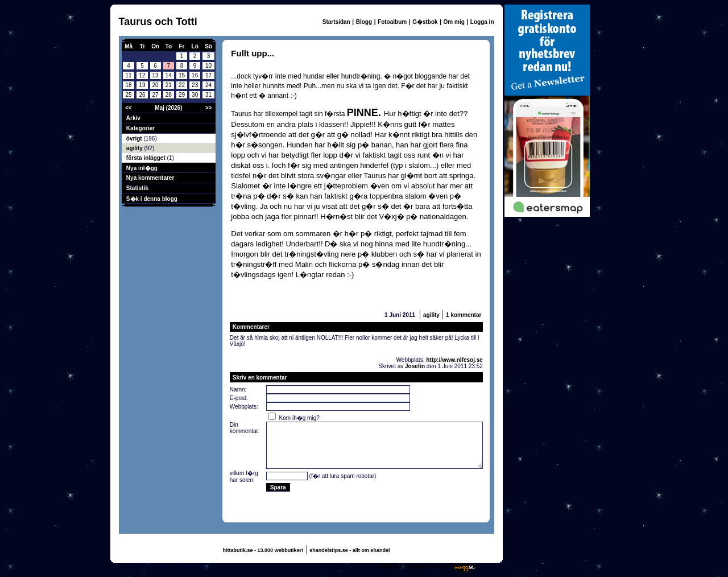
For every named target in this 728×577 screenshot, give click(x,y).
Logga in (482, 22)
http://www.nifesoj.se (454, 360)
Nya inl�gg (142, 168)
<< (129, 108)
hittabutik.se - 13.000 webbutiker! (263, 550)
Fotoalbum (392, 22)
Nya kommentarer (150, 178)
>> (209, 108)
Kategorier (140, 128)
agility (135, 148)
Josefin (415, 366)
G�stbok (425, 22)
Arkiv (133, 118)
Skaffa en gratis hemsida (415, 566)
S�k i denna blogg (152, 199)
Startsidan (336, 22)
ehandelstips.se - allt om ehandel (349, 550)
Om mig (454, 22)
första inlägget (147, 158)
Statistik (137, 188)
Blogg (364, 22)
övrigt (135, 139)
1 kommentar (464, 315)
